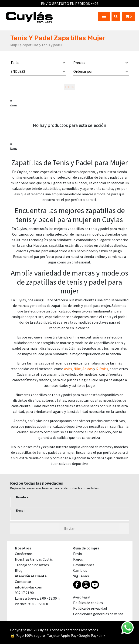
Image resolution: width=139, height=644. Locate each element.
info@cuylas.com (29, 587)
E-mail (21, 510)
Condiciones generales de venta (98, 614)
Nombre (22, 497)
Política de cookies (88, 603)
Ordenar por (83, 71)
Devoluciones (84, 565)
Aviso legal (82, 597)
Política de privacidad (90, 608)
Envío (78, 554)
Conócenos (24, 554)
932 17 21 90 (24, 593)
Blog (19, 570)
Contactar (23, 582)
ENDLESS (18, 71)
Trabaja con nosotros (32, 565)
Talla (15, 62)
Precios (79, 62)
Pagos (78, 559)
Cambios (80, 570)
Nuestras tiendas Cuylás (34, 559)
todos (69, 87)
